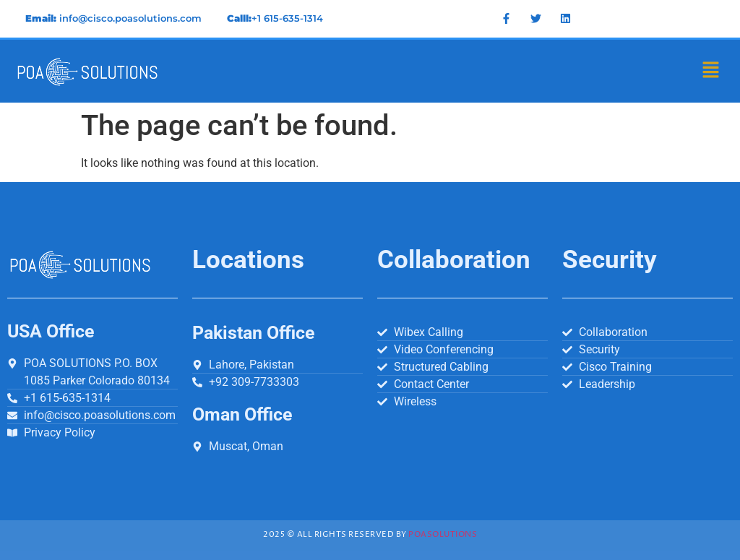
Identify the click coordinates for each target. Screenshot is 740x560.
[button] (711, 71)
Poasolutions (443, 534)
